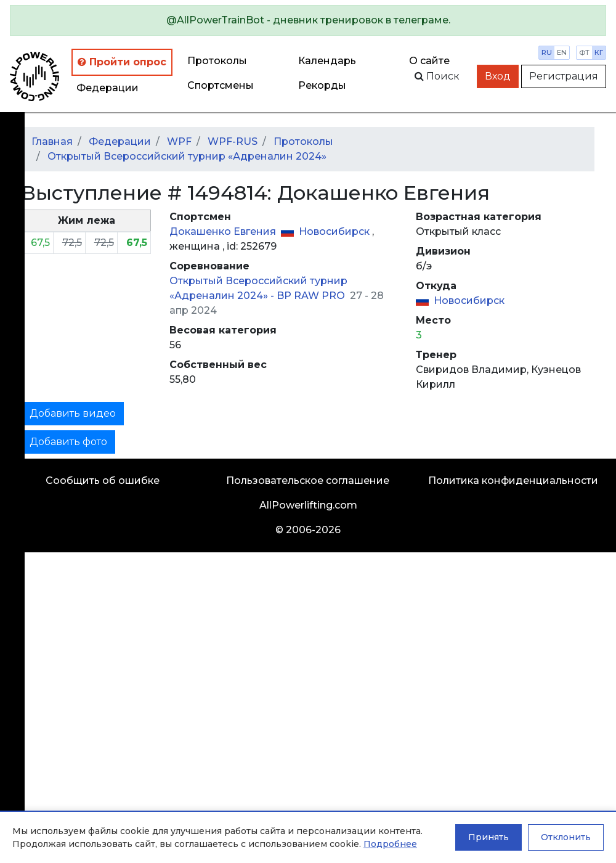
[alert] (308, 20)
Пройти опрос (122, 62)
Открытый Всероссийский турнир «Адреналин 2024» (187, 156)
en (562, 52)
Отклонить (566, 837)
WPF (179, 141)
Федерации (107, 88)
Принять (488, 837)
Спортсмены (221, 85)
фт (584, 52)
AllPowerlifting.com (308, 505)
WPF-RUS (233, 141)
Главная (52, 141)
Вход (498, 76)
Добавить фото (68, 442)
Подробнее (390, 844)
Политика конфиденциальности (513, 481)
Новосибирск (335, 231)
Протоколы (217, 61)
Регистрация (564, 76)
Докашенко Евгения (224, 231)
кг (599, 52)
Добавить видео (73, 413)
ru (547, 52)
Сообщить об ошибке (103, 481)
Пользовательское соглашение (308, 481)
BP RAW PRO (312, 296)
